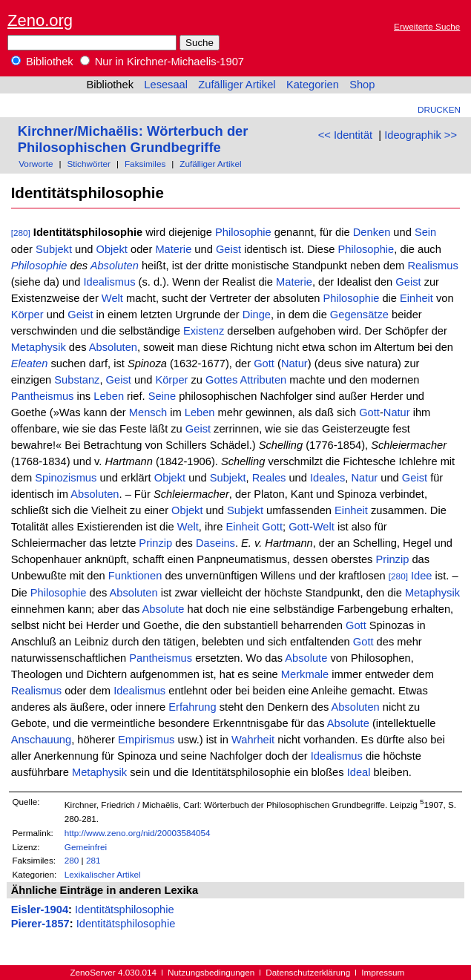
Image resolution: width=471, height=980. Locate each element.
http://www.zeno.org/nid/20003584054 (138, 833)
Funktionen (135, 576)
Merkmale (305, 674)
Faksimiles (145, 164)
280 (72, 860)
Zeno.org (40, 20)
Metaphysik (39, 347)
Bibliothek (42, 62)
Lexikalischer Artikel (103, 874)
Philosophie (243, 232)
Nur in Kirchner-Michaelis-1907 (162, 62)
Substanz (77, 380)
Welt (112, 298)
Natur (294, 364)
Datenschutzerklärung (308, 972)
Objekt (112, 249)
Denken (372, 232)
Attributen (264, 380)
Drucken (439, 109)
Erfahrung (192, 707)
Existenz (204, 331)
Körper (27, 315)
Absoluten (115, 266)
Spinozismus (66, 478)
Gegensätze (359, 315)
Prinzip (155, 543)
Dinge (257, 315)
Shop (362, 85)
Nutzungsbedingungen (211, 972)
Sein (425, 232)
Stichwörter (89, 164)
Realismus (432, 266)
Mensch (148, 412)
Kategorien (313, 85)
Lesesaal (166, 85)
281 (93, 860)
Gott (264, 364)
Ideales (327, 478)
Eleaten (30, 364)
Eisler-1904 (40, 910)
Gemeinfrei (86, 847)
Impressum (383, 972)
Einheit (416, 298)
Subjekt (54, 249)
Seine (162, 396)
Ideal (359, 772)
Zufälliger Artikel (237, 85)
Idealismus (109, 282)
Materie (173, 249)
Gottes (221, 380)
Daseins (215, 543)
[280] (21, 233)
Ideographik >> (421, 135)
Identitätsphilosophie (125, 910)
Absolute (163, 609)
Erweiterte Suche (427, 26)
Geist (228, 249)
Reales (269, 478)
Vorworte (36, 164)
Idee (422, 576)
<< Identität (345, 135)
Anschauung (42, 740)
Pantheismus (43, 396)
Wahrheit (253, 740)
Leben (109, 396)
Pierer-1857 (40, 924)
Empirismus (146, 740)
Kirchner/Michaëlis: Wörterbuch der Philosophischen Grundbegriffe (133, 139)
